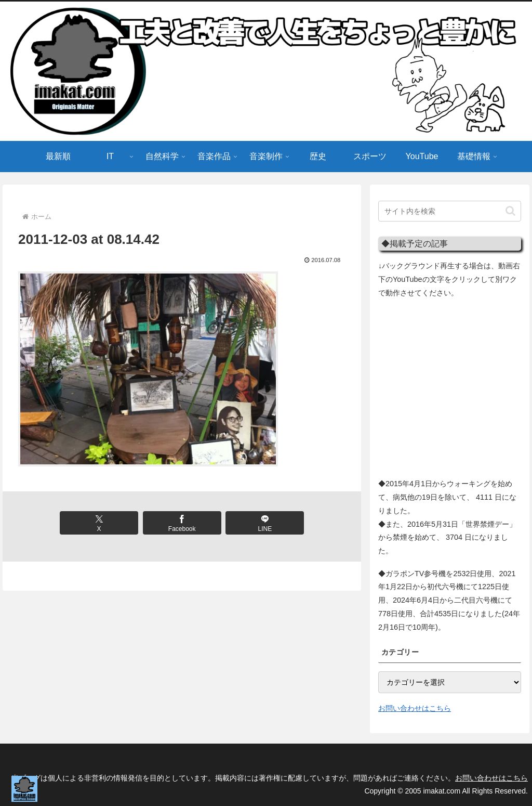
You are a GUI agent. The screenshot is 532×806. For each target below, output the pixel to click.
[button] (510, 211)
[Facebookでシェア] (182, 523)
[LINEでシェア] (265, 523)
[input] (449, 211)
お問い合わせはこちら (415, 708)
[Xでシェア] (99, 523)
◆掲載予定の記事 (415, 243)
